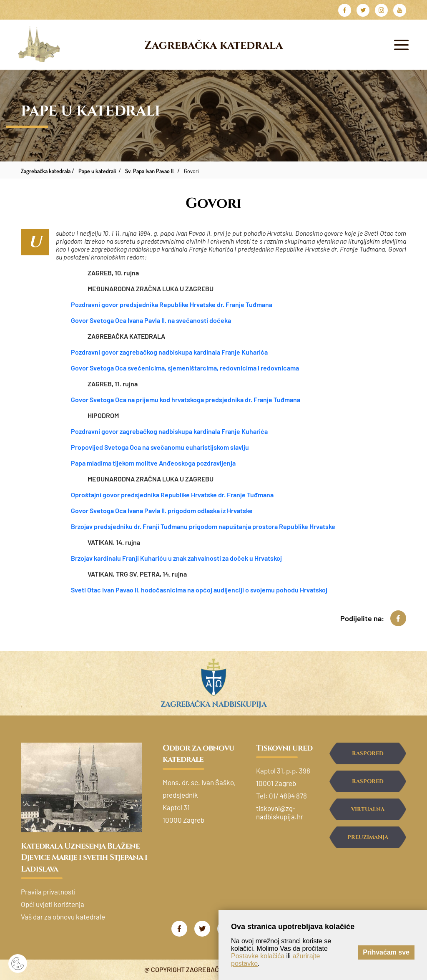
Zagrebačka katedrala (213, 45)
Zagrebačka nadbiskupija (213, 704)
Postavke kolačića (258, 956)
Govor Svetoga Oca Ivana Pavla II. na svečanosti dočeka (151, 320)
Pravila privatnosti (48, 892)
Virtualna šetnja (368, 813)
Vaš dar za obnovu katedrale (63, 917)
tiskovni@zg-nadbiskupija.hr (280, 812)
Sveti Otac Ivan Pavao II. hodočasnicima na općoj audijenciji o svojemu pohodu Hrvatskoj (199, 590)
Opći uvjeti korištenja (53, 904)
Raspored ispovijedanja (368, 785)
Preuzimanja (368, 837)
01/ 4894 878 (288, 796)
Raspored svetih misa (368, 757)
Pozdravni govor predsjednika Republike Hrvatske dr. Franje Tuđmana (172, 304)
